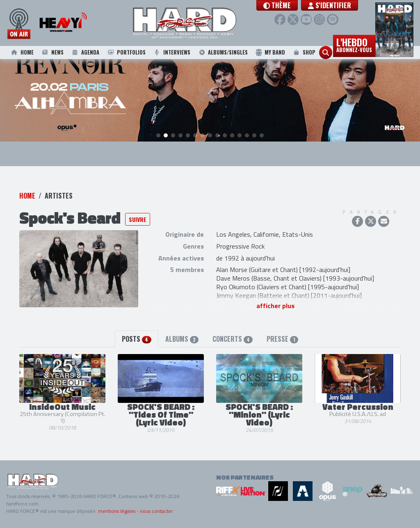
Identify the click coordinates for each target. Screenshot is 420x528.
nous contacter (156, 511)
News (52, 52)
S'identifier (346, 5)
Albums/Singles (223, 52)
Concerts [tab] (233, 339)
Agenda (85, 52)
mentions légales (117, 511)
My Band (270, 52)
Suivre (138, 220)
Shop (304, 52)
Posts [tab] (136, 339)
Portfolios (126, 52)
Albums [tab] (182, 339)
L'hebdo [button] (354, 44)
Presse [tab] (282, 339)
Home (22, 52)
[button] (293, 5)
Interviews (172, 52)
